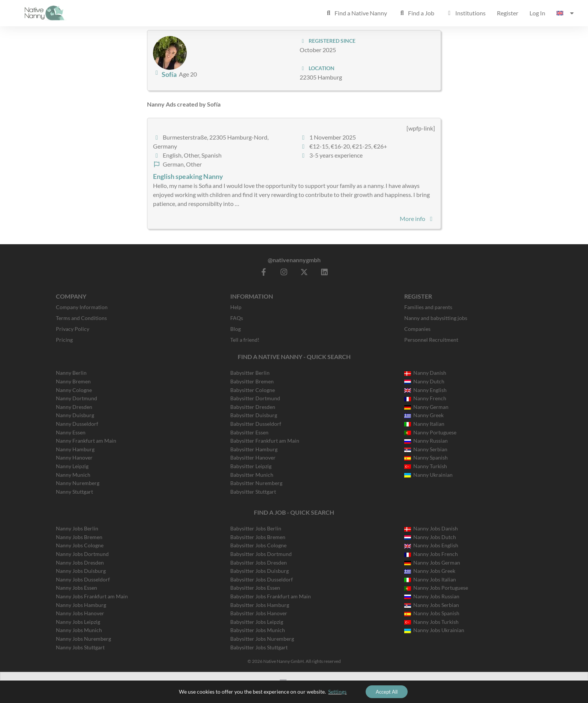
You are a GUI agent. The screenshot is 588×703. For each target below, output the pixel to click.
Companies (417, 329)
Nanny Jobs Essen (76, 588)
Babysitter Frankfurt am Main (265, 441)
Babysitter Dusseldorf (256, 424)
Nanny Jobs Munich (79, 630)
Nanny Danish (425, 373)
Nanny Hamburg (75, 449)
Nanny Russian (426, 441)
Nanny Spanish (426, 457)
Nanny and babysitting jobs (436, 318)
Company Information (82, 307)
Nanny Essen (71, 432)
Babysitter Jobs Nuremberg (262, 639)
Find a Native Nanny (356, 13)
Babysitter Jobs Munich (258, 630)
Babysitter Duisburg (254, 415)
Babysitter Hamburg (254, 449)
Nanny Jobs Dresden (80, 563)
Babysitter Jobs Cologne (258, 545)
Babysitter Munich (252, 475)
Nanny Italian (424, 424)
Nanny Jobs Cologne (80, 545)
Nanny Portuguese (430, 432)
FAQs (237, 318)
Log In (537, 13)
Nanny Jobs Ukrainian (434, 630)
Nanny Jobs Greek (430, 571)
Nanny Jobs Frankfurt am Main (92, 596)
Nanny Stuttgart (74, 492)
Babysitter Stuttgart (253, 492)
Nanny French (425, 398)
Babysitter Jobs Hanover (259, 613)
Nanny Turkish (426, 466)
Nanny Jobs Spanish (432, 613)
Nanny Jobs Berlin (77, 528)
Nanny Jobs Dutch (430, 537)
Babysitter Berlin (250, 373)
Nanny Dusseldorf (77, 424)
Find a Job (416, 13)
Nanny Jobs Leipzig (78, 622)
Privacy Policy (73, 329)
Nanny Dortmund (76, 398)
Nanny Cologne (74, 390)
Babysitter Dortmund (255, 398)
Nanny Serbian (426, 449)
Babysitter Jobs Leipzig (257, 622)
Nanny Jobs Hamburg (81, 605)
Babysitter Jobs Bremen (258, 537)
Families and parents (428, 307)
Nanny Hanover (74, 457)
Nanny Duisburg (75, 415)
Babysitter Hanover (253, 457)
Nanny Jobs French (431, 554)
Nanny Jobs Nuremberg (83, 639)
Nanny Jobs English (431, 545)
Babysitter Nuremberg (256, 483)
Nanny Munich (73, 475)
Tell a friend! (245, 340)
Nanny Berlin (71, 373)
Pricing (64, 340)
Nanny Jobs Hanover (80, 613)
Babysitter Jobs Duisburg (259, 571)
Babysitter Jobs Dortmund (261, 554)
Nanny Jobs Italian (430, 579)
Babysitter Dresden (253, 407)
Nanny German (426, 407)
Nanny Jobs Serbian (432, 605)
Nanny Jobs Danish (431, 528)
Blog (235, 329)
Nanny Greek (424, 415)
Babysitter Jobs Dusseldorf (262, 579)
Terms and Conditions (81, 318)
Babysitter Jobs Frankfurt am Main (271, 596)
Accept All (387, 691)
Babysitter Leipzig (251, 466)
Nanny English (425, 390)
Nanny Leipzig (72, 466)
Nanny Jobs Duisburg (81, 571)
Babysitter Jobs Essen (255, 588)
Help (236, 307)
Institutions (466, 13)
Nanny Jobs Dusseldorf (83, 579)
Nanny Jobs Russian (432, 596)
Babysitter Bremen (252, 381)
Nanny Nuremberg (78, 483)
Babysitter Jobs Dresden (259, 563)
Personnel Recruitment (431, 340)
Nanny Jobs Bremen (79, 537)
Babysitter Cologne (253, 390)
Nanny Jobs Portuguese (436, 588)
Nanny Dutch (424, 381)
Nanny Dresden (74, 407)
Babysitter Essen (249, 432)
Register (508, 13)
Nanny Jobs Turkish (431, 622)
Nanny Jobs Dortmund (82, 554)
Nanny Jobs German (432, 563)
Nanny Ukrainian (428, 475)
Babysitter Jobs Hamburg (260, 605)
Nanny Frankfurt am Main (86, 441)
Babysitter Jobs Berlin (256, 528)
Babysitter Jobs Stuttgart (259, 647)
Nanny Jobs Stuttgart (80, 647)
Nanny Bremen (73, 381)
